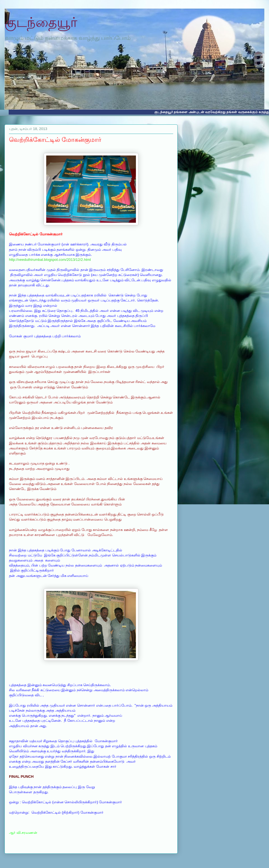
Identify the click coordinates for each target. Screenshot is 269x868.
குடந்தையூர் (41, 22)
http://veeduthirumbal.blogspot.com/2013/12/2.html (50, 260)
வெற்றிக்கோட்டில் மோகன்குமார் (55, 140)
